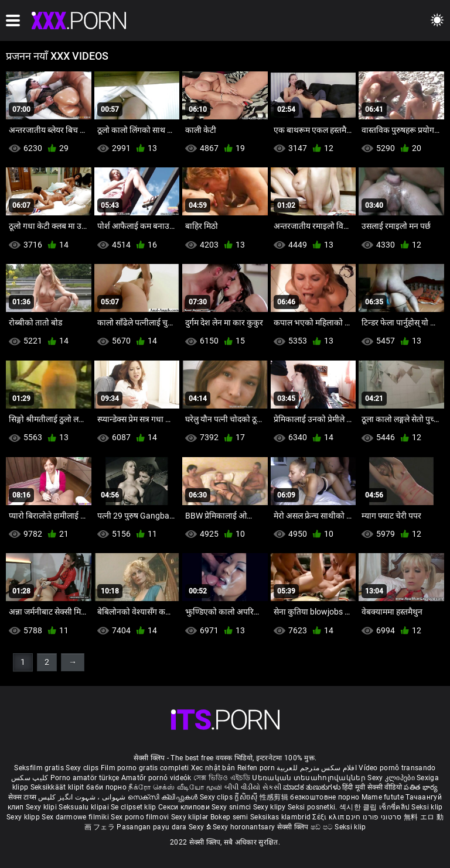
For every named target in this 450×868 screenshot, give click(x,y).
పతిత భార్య (421, 787)
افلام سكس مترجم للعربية (317, 768)
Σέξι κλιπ (329, 817)
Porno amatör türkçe (85, 778)
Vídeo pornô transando (397, 768)
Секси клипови (185, 807)
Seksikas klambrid (281, 817)
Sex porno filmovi (140, 817)
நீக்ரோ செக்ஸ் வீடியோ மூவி (175, 787)
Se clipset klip (134, 807)
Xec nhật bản (213, 768)
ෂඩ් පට (323, 827)
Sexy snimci (232, 807)
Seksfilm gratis (39, 768)
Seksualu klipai (85, 807)
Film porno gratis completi (145, 768)
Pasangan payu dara (153, 827)
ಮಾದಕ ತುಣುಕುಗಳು (313, 787)
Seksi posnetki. (313, 807)
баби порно (106, 787)
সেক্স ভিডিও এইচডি (222, 778)
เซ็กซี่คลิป (395, 807)
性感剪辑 (275, 797)
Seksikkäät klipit (58, 787)
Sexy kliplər (191, 817)
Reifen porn (256, 768)
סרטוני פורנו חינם (374, 817)
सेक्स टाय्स (23, 797)
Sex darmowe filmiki (75, 817)
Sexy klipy (270, 807)
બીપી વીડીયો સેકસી (253, 787)
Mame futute (383, 797)
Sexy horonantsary (245, 827)
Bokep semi (229, 817)
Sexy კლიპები (392, 778)
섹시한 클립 (359, 807)
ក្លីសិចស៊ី (247, 797)
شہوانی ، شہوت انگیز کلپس (83, 797)
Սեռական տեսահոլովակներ (310, 778)
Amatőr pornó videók (156, 778)
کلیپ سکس (30, 778)
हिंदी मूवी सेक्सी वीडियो (372, 787)
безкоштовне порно (325, 797)
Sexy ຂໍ (201, 827)
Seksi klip (427, 807)
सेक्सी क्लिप (294, 827)
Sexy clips (83, 768)
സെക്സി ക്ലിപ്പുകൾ (164, 797)
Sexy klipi (42, 807)
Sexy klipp (24, 817)
